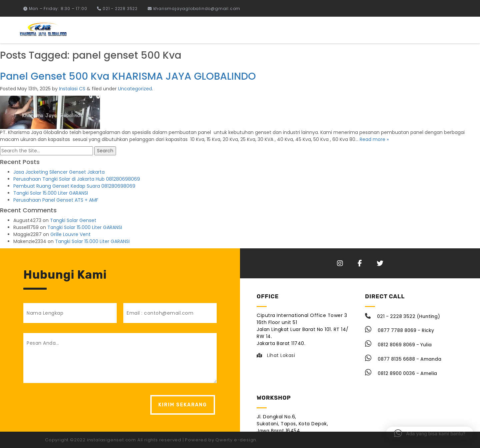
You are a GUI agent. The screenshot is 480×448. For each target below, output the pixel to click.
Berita (447, 30)
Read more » (374, 139)
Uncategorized (135, 89)
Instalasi (326, 30)
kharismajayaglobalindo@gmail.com (194, 8)
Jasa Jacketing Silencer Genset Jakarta (59, 172)
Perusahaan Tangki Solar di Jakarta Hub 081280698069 (77, 179)
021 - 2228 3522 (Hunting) (402, 316)
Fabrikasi (363, 30)
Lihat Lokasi (276, 355)
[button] (430, 433)
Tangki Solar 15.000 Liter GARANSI (51, 193)
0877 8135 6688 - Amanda (403, 359)
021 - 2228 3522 (117, 8)
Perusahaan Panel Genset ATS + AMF (56, 200)
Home (294, 30)
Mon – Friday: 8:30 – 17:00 (55, 8)
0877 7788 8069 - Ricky (399, 330)
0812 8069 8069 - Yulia (398, 345)
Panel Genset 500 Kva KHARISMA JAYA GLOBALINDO (128, 76)
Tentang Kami (407, 30)
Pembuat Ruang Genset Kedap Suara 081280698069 (74, 186)
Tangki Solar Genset (73, 220)
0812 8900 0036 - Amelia (401, 373)
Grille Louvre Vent (70, 234)
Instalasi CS (72, 89)
